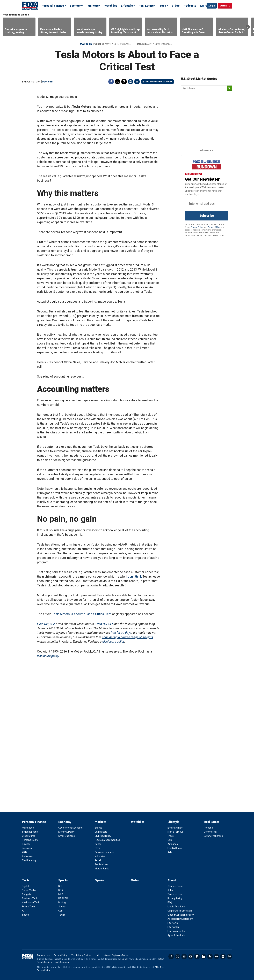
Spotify (223, 956)
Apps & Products (176, 935)
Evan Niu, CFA (46, 624)
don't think (135, 576)
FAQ (170, 902)
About (172, 880)
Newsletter (216, 956)
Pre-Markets (101, 864)
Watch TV (225, 6)
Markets (93, 6)
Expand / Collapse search (203, 6)
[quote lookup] (204, 88)
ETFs (97, 848)
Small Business (67, 836)
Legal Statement (62, 962)
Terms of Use (214, 227)
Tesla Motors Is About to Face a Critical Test (82, 614)
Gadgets (27, 894)
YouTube (191, 956)
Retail (98, 860)
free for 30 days (121, 633)
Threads (124, 82)
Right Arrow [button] (248, 27)
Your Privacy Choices (81, 955)
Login (212, 6)
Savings (26, 844)
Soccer (62, 907)
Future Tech (28, 907)
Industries (100, 856)
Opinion (100, 880)
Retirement (28, 856)
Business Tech (30, 898)
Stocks (98, 828)
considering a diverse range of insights (128, 637)
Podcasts (190, 6)
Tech (163, 6)
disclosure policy (113, 642)
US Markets (101, 832)
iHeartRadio (229, 956)
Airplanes (173, 844)
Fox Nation (173, 927)
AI (23, 911)
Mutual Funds (102, 869)
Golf (61, 911)
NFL (60, 886)
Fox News (173, 923)
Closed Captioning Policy (181, 915)
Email (137, 82)
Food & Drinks (175, 848)
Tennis (62, 915)
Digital (25, 886)
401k (25, 852)
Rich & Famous (175, 832)
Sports (63, 880)
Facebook (111, 82)
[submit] (229, 88)
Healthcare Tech (31, 902)
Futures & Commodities (107, 840)
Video (176, 6)
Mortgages (28, 828)
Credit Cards (29, 836)
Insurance (27, 848)
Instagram (184, 956)
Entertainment (175, 828)
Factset (124, 959)
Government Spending (70, 828)
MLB (61, 894)
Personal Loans (30, 840)
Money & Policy (66, 832)
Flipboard (197, 956)
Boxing (62, 902)
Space (25, 915)
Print (130, 82)
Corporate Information (180, 911)
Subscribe (207, 216)
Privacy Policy (197, 227)
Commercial (210, 832)
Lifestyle (127, 6)
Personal (209, 828)
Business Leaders (104, 852)
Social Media (29, 890)
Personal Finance (53, 6)
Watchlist (111, 6)
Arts (170, 852)
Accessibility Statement (180, 919)
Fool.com (48, 82)
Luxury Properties (213, 836)
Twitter (118, 82)
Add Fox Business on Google (159, 82)
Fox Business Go (176, 931)
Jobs (170, 890)
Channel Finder (176, 886)
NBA (61, 890)
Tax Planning (29, 860)
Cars (170, 840)
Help (98, 955)
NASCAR (63, 898)
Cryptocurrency (103, 836)
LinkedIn (204, 956)
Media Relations (176, 907)
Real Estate (146, 6)
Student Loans (30, 832)
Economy (76, 6)
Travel (171, 836)
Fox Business (30, 6)
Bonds (98, 844)
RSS (210, 956)
